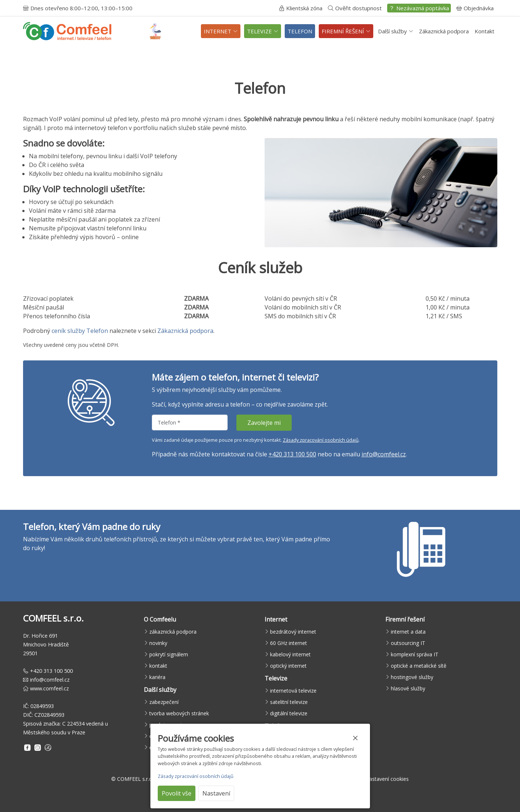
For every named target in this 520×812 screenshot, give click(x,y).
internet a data (408, 632)
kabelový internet (290, 654)
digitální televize (289, 713)
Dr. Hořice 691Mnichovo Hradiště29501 (46, 644)
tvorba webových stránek (179, 713)
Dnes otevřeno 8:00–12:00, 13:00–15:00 (78, 8)
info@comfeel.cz (384, 454)
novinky (158, 643)
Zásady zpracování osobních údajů (321, 440)
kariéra (157, 677)
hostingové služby (412, 677)
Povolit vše (177, 793)
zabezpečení (164, 702)
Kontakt (485, 31)
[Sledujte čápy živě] (155, 31)
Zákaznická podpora (444, 31)
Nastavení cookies (387, 779)
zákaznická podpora (173, 632)
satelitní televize (289, 702)
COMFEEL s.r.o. (135, 779)
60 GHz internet (289, 643)
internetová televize (293, 691)
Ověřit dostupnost (355, 8)
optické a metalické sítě (419, 666)
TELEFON (300, 31)
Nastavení (216, 793)
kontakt (158, 666)
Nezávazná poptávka (419, 8)
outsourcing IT (408, 643)
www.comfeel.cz (49, 688)
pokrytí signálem (169, 654)
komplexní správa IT (415, 654)
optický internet (288, 666)
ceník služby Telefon (80, 331)
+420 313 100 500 (292, 454)
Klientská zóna (301, 8)
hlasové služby (408, 688)
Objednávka (475, 8)
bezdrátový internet (293, 632)
